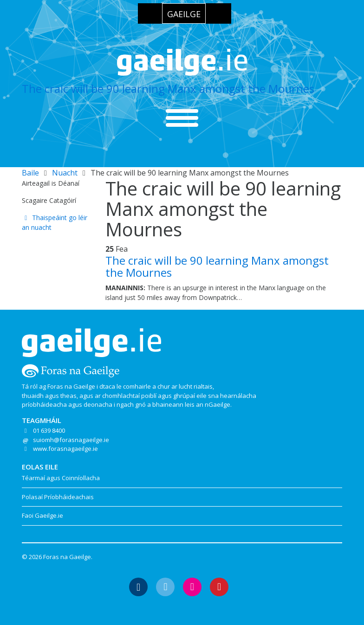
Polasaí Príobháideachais (58, 497)
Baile (30, 173)
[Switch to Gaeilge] (184, 13)
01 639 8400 (49, 430)
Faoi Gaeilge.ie (42, 515)
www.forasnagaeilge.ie (65, 449)
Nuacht (65, 173)
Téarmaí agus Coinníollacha (61, 478)
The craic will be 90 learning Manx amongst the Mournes (168, 88)
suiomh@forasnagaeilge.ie (71, 440)
